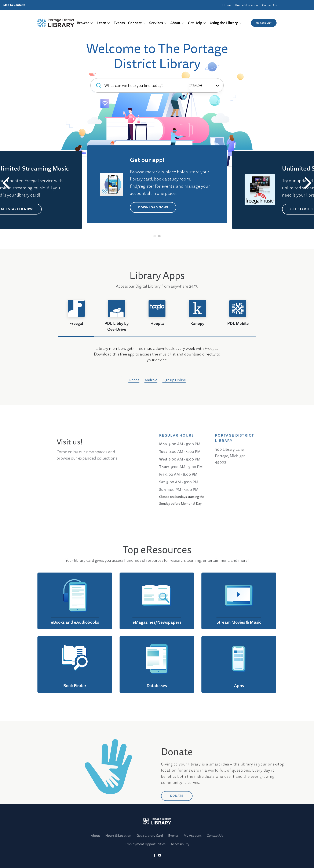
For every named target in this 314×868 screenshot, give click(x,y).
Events (119, 23)
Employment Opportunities (145, 844)
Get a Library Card (150, 835)
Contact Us (269, 5)
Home (227, 5)
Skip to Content (14, 5)
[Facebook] (154, 856)
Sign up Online (174, 380)
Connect (137, 23)
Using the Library (226, 23)
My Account (264, 23)
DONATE (177, 819)
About (177, 23)
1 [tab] (155, 236)
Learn (103, 23)
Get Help (197, 23)
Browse (85, 23)
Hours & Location (246, 5)
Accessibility (180, 844)
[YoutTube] (160, 856)
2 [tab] (159, 236)
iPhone (134, 380)
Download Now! (153, 207)
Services (158, 23)
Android (151, 380)
